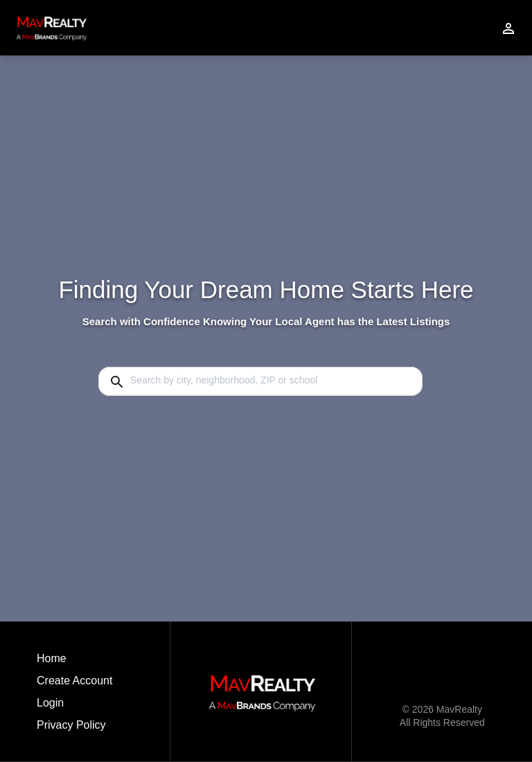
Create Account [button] (74, 681)
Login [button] (50, 703)
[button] (74, 707)
